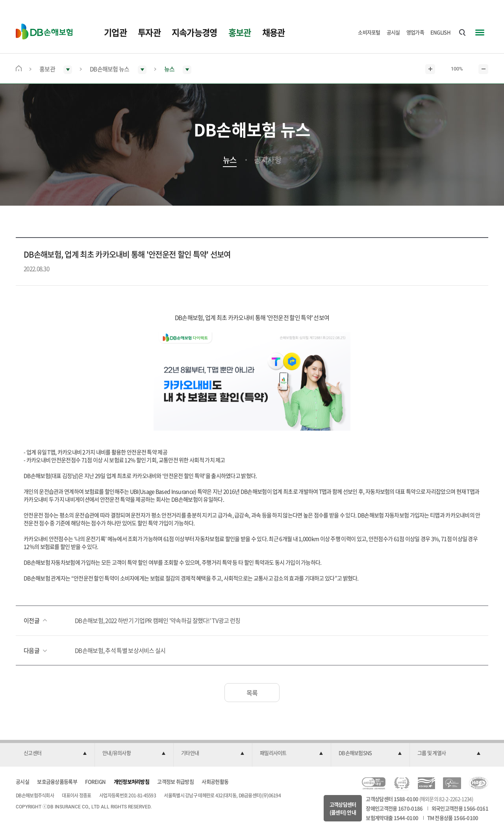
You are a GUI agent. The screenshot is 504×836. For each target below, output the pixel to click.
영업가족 (415, 32)
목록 (252, 693)
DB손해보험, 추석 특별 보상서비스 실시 (120, 650)
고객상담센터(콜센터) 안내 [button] (343, 808)
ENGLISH (440, 32)
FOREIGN (95, 781)
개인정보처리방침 (132, 781)
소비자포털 (369, 32)
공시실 (393, 32)
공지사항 (268, 160)
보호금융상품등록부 (57, 781)
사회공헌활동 (215, 781)
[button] (55, 753)
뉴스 (230, 160)
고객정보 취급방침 (175, 781)
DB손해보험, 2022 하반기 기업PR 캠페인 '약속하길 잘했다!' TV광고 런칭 (158, 620)
